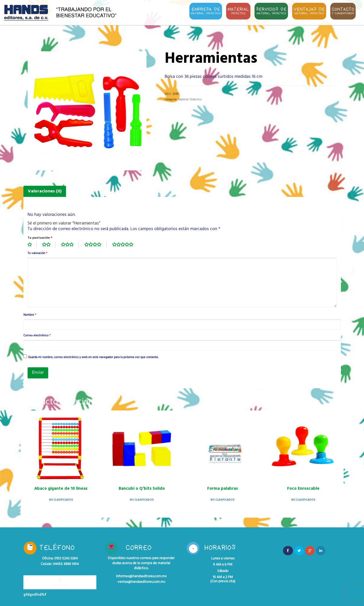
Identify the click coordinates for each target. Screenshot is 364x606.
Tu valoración (37, 253)
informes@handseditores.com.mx (141, 576)
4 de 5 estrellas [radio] (96, 245)
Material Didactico (190, 100)
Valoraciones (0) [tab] (45, 191)
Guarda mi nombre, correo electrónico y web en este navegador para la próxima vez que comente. (93, 358)
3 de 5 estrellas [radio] (70, 245)
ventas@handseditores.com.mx (141, 582)
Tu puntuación (40, 238)
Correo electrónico (37, 336)
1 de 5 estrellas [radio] (32, 245)
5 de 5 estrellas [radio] (126, 245)
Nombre (30, 315)
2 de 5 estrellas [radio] (49, 245)
